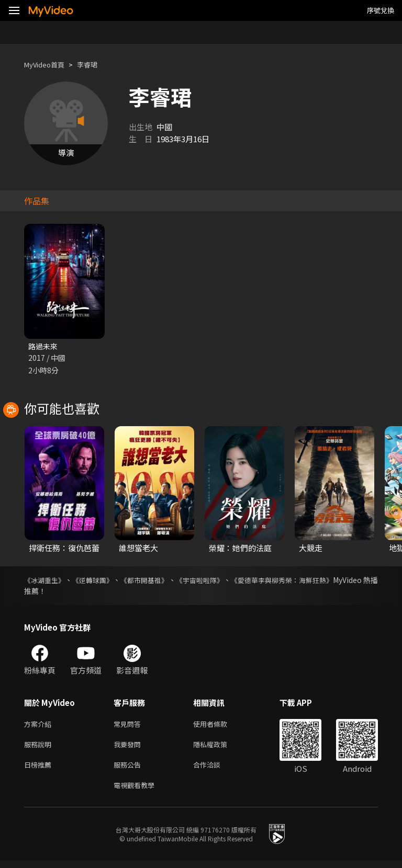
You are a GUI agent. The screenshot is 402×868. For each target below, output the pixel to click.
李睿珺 (96, 65)
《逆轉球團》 (104, 581)
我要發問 (129, 747)
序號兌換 (381, 10)
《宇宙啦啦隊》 (229, 581)
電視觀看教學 (137, 791)
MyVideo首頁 (48, 65)
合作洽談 (215, 769)
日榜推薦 (40, 769)
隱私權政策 (219, 747)
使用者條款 (219, 726)
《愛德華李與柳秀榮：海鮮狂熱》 (323, 581)
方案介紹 (40, 726)
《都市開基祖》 (164, 581)
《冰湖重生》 (46, 581)
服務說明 (40, 747)
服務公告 (129, 769)
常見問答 (129, 726)
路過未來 (44, 346)
